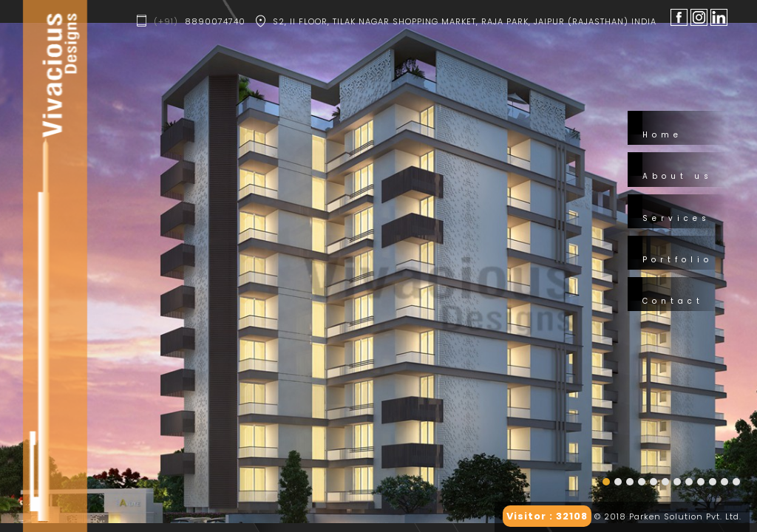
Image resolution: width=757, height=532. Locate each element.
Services (676, 218)
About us (678, 176)
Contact (673, 301)
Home (662, 135)
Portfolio (678, 260)
